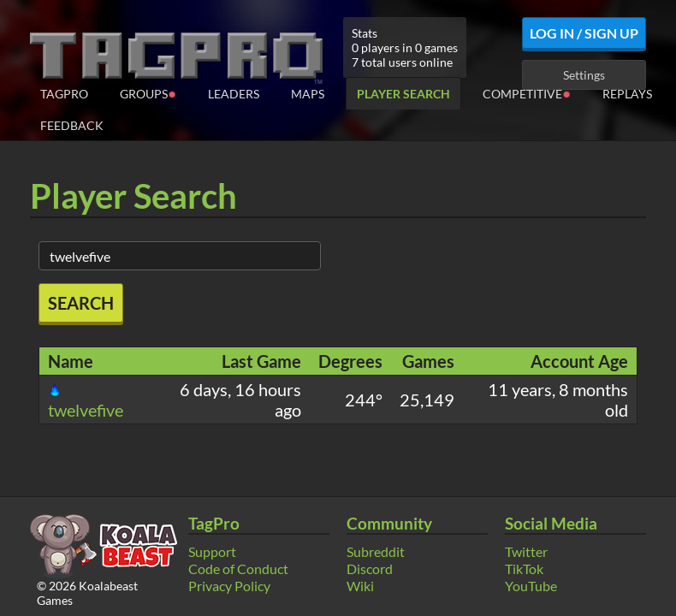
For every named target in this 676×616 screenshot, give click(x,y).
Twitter (526, 551)
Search (81, 303)
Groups (148, 93)
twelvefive (86, 401)
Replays (627, 94)
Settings (584, 75)
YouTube (531, 586)
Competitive (527, 93)
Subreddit (376, 551)
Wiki (360, 586)
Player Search (403, 94)
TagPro (64, 94)
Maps (308, 94)
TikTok (524, 569)
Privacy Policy (229, 586)
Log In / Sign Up (584, 33)
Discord (370, 569)
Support (212, 551)
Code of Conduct (238, 569)
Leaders (234, 94)
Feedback (72, 125)
